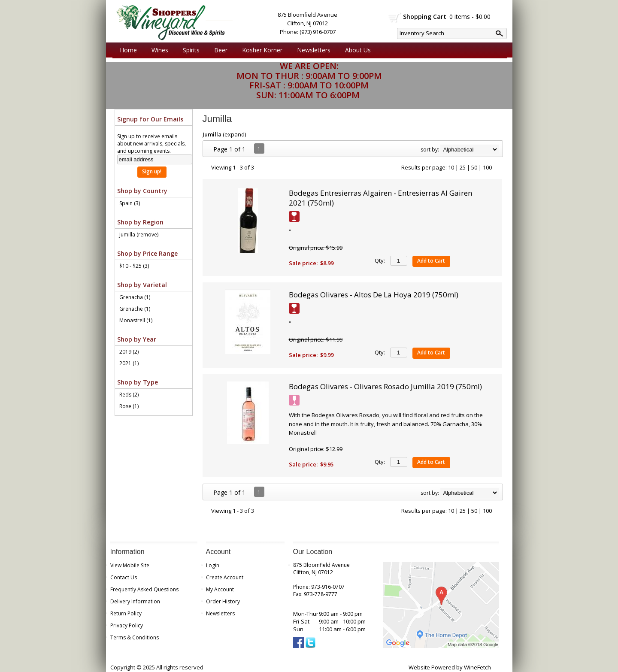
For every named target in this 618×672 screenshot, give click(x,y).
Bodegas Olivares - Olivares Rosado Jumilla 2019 (385, 386)
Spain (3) (130, 203)
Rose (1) (129, 406)
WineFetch (477, 667)
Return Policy (126, 613)
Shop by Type (138, 382)
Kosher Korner (260, 50)
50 (474, 167)
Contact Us (124, 577)
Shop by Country (142, 191)
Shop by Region (140, 222)
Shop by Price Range (147, 253)
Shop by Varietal (142, 285)
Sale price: (303, 263)
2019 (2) (129, 352)
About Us (356, 50)
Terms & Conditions (135, 637)
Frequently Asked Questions (144, 589)
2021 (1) (129, 363)
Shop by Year (137, 339)
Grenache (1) (135, 309)
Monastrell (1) (136, 320)
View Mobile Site (130, 565)
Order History (223, 601)
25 (463, 167)
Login (213, 565)
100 (487, 167)
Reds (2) (129, 395)
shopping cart (395, 18)
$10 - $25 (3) (134, 266)
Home (128, 50)
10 (451, 167)
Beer (219, 50)
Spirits (189, 50)
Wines (158, 50)
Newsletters (314, 50)
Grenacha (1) (135, 297)
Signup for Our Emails (150, 119)
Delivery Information (135, 601)
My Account (220, 589)
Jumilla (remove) (139, 235)
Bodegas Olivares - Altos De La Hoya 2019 (374, 295)
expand (235, 134)
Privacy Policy (127, 625)
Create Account (225, 577)
